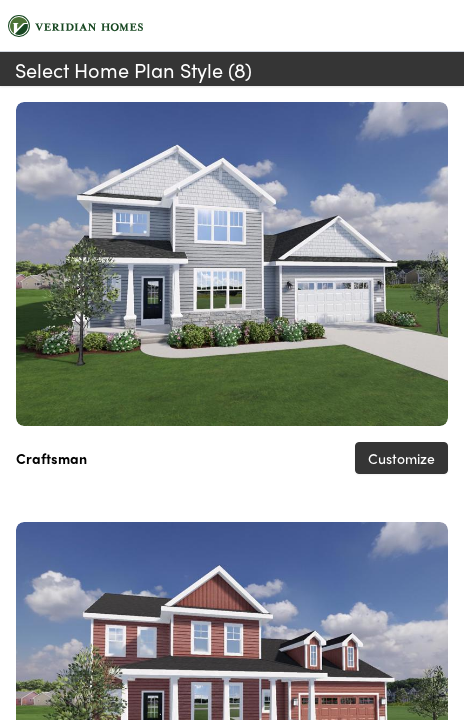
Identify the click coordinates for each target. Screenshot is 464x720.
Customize (401, 458)
